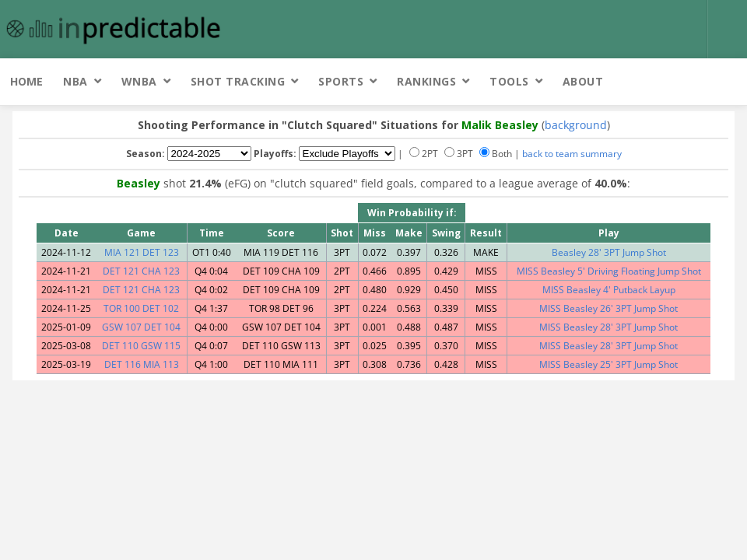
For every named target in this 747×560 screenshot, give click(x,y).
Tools (509, 81)
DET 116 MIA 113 (142, 364)
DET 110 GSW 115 (141, 346)
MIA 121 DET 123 (142, 252)
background (576, 125)
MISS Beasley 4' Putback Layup (609, 290)
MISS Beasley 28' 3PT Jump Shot (608, 327)
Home (26, 81)
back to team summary (572, 154)
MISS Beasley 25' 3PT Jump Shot (608, 364)
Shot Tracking (238, 81)
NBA (75, 81)
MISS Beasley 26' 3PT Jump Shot (608, 308)
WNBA (139, 81)
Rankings (426, 81)
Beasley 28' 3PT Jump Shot (609, 252)
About (583, 81)
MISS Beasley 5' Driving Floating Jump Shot (609, 271)
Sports (341, 81)
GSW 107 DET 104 (141, 327)
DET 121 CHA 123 (141, 271)
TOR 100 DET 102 (141, 308)
